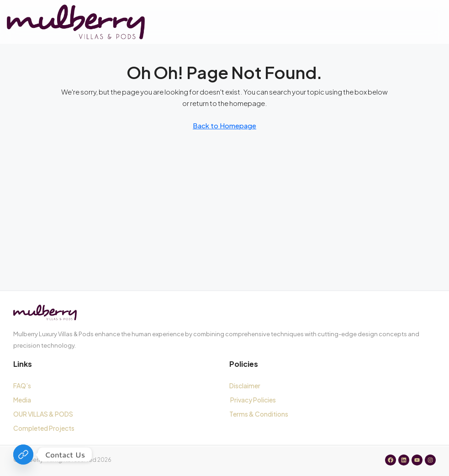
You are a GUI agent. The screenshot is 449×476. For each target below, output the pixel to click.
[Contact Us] (23, 455)
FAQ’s (22, 386)
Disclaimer (245, 386)
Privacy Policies (253, 400)
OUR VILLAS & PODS (43, 414)
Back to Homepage (224, 125)
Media (22, 400)
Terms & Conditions (260, 414)
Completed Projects (44, 428)
